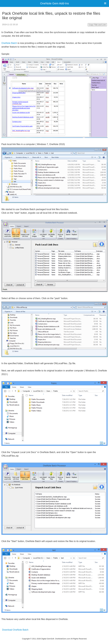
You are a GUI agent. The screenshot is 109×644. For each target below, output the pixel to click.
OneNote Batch (9, 43)
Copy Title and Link (97, 25)
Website (54, 635)
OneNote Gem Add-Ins (54, 3)
